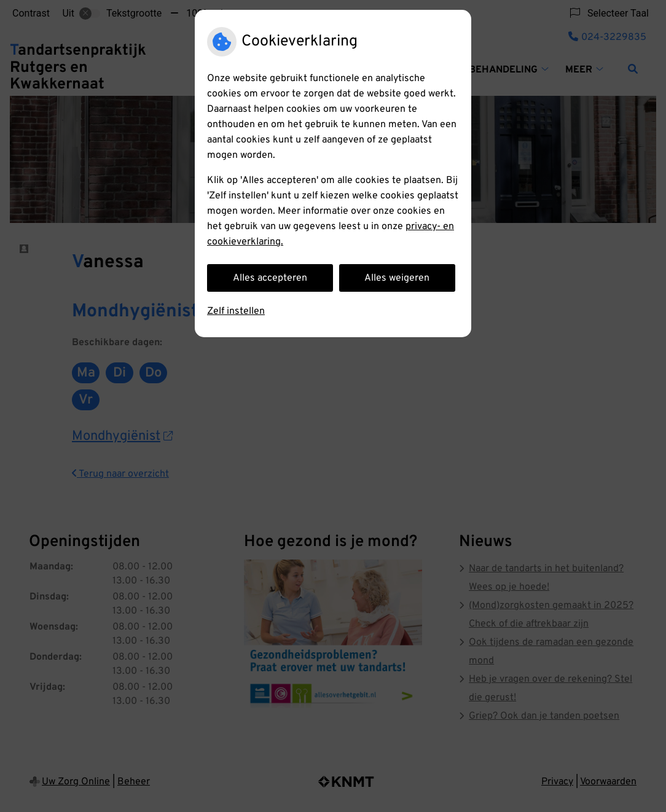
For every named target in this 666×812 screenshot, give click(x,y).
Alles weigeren (397, 278)
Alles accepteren (270, 278)
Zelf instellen (236, 311)
